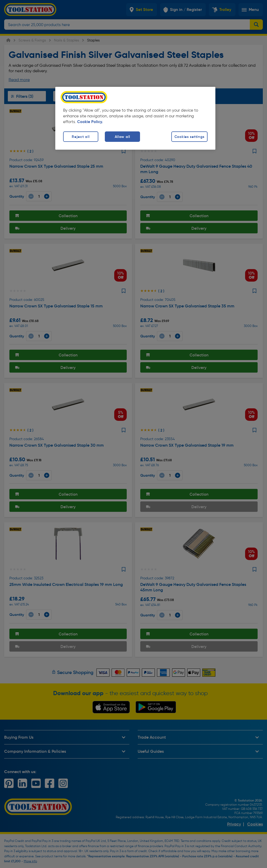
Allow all (122, 137)
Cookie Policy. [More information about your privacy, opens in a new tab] (90, 122)
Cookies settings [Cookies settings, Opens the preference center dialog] (190, 137)
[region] (135, 118)
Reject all (81, 137)
